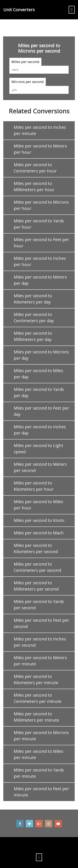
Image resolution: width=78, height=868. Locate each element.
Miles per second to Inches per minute (40, 130)
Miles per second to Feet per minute (41, 792)
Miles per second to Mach (39, 533)
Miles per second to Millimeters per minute (36, 717)
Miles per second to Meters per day (40, 280)
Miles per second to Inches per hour (40, 261)
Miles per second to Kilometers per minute (36, 679)
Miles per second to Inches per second (40, 642)
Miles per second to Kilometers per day (33, 299)
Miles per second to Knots (39, 520)
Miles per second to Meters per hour (40, 149)
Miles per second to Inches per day (40, 430)
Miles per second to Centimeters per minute (38, 698)
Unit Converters (19, 10)
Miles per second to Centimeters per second (37, 567)
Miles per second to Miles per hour (38, 505)
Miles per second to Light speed (38, 449)
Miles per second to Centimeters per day (34, 318)
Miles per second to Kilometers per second (36, 548)
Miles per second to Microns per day (41, 355)
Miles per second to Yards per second (39, 605)
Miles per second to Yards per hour (39, 224)
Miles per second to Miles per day (38, 374)
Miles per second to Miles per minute (38, 754)
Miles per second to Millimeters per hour (34, 186)
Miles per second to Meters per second (40, 467)
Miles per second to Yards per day (39, 392)
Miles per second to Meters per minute (40, 661)
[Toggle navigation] (72, 10)
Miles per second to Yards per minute (39, 773)
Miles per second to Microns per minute (41, 736)
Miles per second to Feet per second (41, 623)
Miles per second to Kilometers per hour (34, 486)
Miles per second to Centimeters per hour (35, 168)
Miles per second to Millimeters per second (36, 586)
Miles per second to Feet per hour (41, 243)
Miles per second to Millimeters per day (33, 336)
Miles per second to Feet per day (41, 411)
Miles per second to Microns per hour (41, 205)
